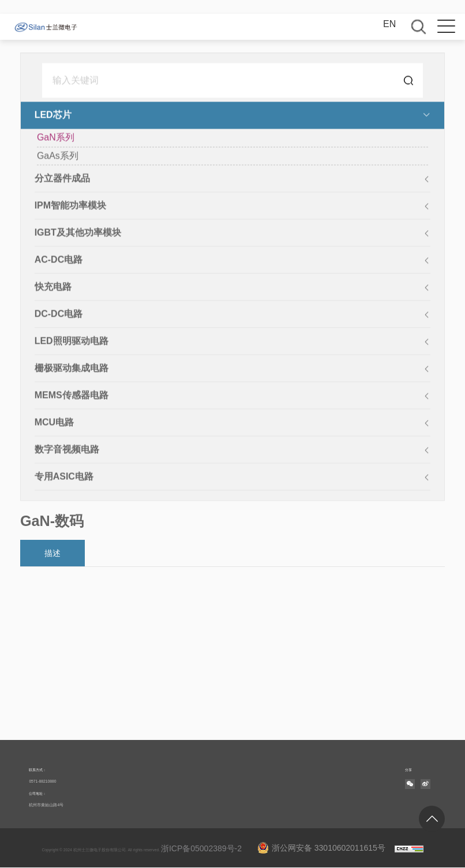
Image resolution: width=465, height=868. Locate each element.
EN (389, 24)
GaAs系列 (58, 157)
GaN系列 (56, 138)
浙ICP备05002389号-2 (201, 848)
